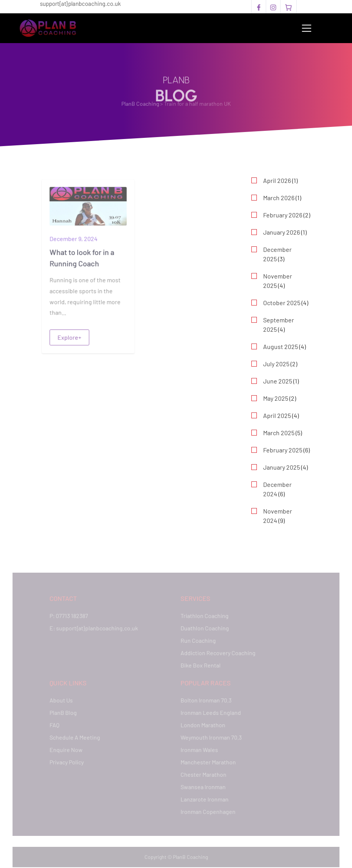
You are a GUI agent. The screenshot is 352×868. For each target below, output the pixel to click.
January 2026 (282, 232)
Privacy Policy (69, 761)
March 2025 (279, 433)
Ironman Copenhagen (207, 809)
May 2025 (276, 398)
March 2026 (279, 198)
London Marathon (202, 724)
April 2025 (277, 415)
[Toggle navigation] (307, 28)
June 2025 (278, 381)
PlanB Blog (65, 712)
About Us (63, 700)
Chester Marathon (203, 773)
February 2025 (283, 450)
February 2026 (283, 215)
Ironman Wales (199, 749)
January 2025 (282, 467)
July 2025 (276, 364)
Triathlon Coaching (204, 617)
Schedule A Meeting (77, 737)
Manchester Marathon (207, 761)
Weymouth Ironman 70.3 (210, 737)
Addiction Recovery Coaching (217, 654)
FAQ (57, 724)
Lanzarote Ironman (204, 797)
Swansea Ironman (202, 785)
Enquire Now (68, 749)
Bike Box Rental (200, 666)
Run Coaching (198, 641)
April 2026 (277, 180)
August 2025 (281, 346)
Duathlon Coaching (204, 629)
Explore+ (69, 336)
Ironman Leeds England (210, 712)
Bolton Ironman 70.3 (205, 700)
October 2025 (282, 303)
